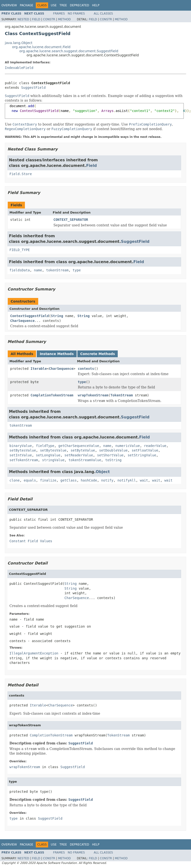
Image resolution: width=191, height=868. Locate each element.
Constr (49, 19)
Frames (59, 14)
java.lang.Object (19, 43)
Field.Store (21, 174)
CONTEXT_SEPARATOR (71, 220)
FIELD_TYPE (20, 250)
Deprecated (80, 5)
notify (107, 480)
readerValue (155, 446)
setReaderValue (79, 455)
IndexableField (19, 68)
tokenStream (57, 270)
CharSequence (22, 321)
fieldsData (20, 270)
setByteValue (83, 450)
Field (36, 19)
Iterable (39, 369)
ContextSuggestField (29, 316)
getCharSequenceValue (79, 446)
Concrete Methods (98, 354)
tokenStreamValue (85, 460)
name (38, 270)
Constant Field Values (31, 541)
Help (96, 5)
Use (54, 5)
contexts (86, 369)
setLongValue (48, 455)
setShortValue (110, 455)
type (77, 270)
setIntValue (21, 455)
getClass (69, 480)
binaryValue (21, 446)
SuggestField (33, 88)
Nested (23, 19)
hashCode (89, 480)
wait (144, 480)
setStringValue (142, 455)
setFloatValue (145, 450)
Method (64, 19)
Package (26, 5)
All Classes (103, 14)
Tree (63, 5)
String (57, 316)
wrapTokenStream (93, 395)
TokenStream (122, 395)
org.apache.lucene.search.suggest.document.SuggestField (69, 51)
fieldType (45, 446)
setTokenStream (24, 460)
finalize (48, 480)
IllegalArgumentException (34, 653)
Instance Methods (57, 354)
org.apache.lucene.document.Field (41, 47)
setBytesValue (23, 450)
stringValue (53, 460)
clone (15, 480)
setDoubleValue (113, 450)
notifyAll (127, 480)
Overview (9, 5)
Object (103, 472)
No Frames (76, 14)
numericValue (128, 446)
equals (30, 480)
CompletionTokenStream (52, 395)
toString (113, 460)
